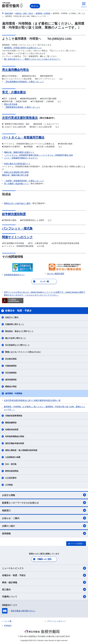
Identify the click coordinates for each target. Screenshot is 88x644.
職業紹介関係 (11, 387)
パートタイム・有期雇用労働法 (23, 137)
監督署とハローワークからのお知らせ (44, 503)
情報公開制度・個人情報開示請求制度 (21, 450)
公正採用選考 (11, 478)
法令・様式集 (11, 464)
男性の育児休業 (11, 104)
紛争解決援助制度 (14, 214)
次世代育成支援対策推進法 (20, 118)
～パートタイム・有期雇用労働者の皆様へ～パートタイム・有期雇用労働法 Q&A (38, 155)
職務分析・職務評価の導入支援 (15, 175)
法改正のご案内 (12, 317)
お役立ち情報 (44, 495)
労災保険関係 (11, 373)
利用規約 (8, 626)
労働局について (44, 597)
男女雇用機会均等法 (15, 70)
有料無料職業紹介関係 (15, 436)
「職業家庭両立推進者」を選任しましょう (22, 107)
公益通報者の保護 (13, 457)
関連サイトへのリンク (17, 237)
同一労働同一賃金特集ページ (16, 184)
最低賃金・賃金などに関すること (19, 331)
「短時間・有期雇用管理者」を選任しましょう (24, 181)
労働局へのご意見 (44, 559)
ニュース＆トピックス (44, 568)
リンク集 (8, 621)
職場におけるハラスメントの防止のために (23, 352)
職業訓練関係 (11, 423)
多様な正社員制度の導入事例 (16, 172)
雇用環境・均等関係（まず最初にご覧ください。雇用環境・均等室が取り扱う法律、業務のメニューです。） (44, 408)
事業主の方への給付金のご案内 (17, 203)
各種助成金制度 (12, 430)
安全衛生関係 (11, 359)
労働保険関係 (11, 366)
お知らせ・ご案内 (44, 518)
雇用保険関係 (11, 380)
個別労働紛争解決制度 (15, 443)
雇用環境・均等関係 (14, 393)
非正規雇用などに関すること (17, 345)
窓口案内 (44, 589)
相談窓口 (44, 510)
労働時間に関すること (15, 324)
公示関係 (9, 485)
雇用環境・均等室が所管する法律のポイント (23, 48)
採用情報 (44, 533)
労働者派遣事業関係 (14, 416)
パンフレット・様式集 (17, 228)
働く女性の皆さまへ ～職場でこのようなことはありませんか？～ (32, 59)
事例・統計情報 (44, 582)
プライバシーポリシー (57, 621)
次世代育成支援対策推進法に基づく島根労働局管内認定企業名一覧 (32, 400)
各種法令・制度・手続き (44, 575)
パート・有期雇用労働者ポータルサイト (21, 158)
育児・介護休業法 (14, 92)
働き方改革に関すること (16, 338)
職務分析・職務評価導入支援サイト (19, 152)
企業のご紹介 (44, 526)
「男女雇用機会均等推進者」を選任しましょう (24, 82)
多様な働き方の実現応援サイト (17, 164)
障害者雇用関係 (12, 471)
